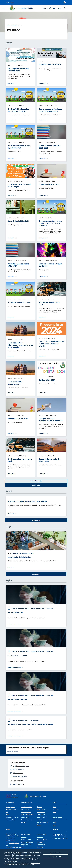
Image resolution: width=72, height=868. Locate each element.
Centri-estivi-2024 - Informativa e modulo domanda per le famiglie (20, 345)
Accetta (55, 857)
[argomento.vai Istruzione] (15, 553)
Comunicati (56, 809)
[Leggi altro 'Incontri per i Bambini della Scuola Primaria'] (12, 83)
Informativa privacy (42, 840)
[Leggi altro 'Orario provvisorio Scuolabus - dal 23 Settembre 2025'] (43, 120)
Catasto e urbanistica (27, 807)
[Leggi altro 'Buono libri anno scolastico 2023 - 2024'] (43, 474)
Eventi (54, 825)
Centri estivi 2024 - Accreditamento (15, 383)
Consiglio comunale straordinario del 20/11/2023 (51, 420)
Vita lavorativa (25, 809)
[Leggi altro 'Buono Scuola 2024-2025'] (43, 195)
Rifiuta (56, 853)
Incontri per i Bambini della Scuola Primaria (18, 69)
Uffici (7, 812)
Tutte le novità (36, 485)
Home (9, 25)
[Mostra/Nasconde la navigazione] (3, 8)
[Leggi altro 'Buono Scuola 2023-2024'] (12, 433)
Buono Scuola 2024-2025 (49, 184)
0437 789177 (11, 838)
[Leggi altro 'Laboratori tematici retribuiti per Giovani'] (43, 277)
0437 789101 (11, 841)
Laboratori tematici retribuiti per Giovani (50, 265)
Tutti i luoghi (36, 574)
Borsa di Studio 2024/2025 (19, 221)
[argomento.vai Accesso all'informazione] (21, 608)
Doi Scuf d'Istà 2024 (47, 380)
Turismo (39, 825)
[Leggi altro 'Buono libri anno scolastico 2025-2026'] (43, 159)
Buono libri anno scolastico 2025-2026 (50, 147)
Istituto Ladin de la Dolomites (19, 557)
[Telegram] (50, 8)
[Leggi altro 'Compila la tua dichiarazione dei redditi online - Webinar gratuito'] (43, 356)
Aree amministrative (11, 809)
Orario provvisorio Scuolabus (19, 302)
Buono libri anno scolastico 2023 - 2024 (50, 460)
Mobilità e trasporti (26, 812)
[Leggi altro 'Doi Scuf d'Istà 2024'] (43, 393)
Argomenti (15, 25)
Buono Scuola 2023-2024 (18, 418)
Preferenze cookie (36, 863)
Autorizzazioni (25, 817)
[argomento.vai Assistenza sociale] (38, 608)
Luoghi (55, 822)
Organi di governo (10, 807)
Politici (7, 815)
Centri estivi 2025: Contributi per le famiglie (19, 185)
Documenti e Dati (10, 820)
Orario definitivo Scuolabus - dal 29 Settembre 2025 (19, 110)
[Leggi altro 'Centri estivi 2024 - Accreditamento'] (12, 393)
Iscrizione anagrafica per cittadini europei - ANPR (27, 501)
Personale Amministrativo (12, 817)
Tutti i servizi (36, 520)
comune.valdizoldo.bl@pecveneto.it (15, 847)
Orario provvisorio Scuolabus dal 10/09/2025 (19, 147)
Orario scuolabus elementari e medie (20, 460)
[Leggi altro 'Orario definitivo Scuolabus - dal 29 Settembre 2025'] (12, 120)
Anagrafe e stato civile (27, 815)
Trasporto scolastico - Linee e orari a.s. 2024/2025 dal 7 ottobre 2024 (51, 223)
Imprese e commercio (43, 822)
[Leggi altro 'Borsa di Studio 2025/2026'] (43, 83)
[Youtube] (53, 8)
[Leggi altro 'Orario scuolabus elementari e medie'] (12, 474)
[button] (10, 2)
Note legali (40, 842)
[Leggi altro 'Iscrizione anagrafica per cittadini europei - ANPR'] (12, 513)
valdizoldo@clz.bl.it (14, 843)
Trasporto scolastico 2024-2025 (50, 303)
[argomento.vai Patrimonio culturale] (27, 553)
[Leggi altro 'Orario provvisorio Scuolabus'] (12, 317)
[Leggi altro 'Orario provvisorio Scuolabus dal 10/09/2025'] (12, 159)
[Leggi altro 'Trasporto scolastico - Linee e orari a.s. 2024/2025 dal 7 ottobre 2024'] (43, 238)
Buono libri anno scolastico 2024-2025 (18, 265)
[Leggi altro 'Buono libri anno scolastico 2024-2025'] (12, 277)
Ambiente (40, 807)
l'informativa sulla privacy (29, 864)
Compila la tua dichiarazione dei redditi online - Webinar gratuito (52, 344)
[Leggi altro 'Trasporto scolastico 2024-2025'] (43, 317)
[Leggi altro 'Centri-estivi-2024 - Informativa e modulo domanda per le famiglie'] (12, 356)
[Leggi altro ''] (12, 567)
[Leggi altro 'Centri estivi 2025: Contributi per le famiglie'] (12, 195)
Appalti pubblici (41, 815)
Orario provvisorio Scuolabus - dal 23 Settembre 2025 (51, 110)
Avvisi (54, 812)
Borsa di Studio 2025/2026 (50, 64)
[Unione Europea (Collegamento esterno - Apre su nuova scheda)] (13, 796)
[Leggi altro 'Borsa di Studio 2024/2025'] (12, 238)
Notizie (55, 807)
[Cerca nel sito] (65, 8)
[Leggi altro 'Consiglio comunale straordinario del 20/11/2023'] (43, 433)
